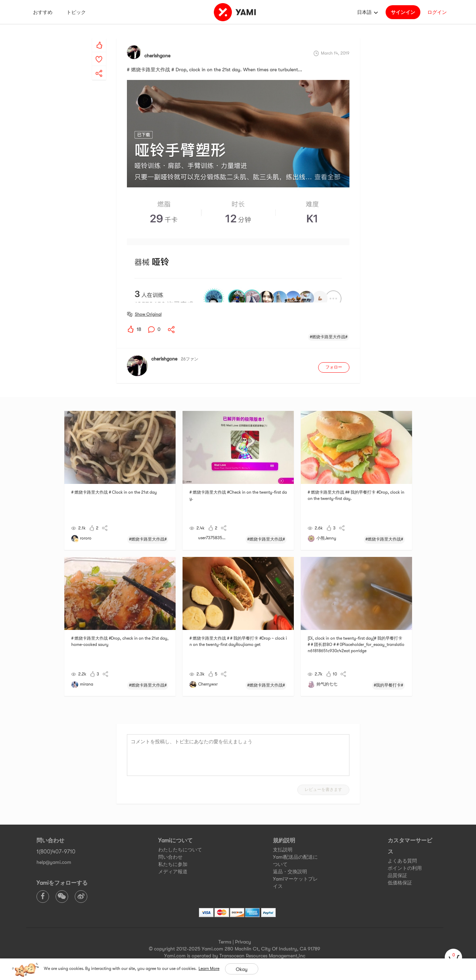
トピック (76, 12)
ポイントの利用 (405, 868)
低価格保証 (400, 883)
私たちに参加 (173, 864)
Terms (225, 942)
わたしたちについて (180, 850)
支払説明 (283, 850)
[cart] (453, 957)
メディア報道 (173, 872)
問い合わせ (170, 857)
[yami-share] (99, 66)
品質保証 (397, 875)
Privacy (243, 942)
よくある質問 (402, 861)
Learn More (209, 969)
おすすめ (43, 12)
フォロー (334, 367)
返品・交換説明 (290, 872)
